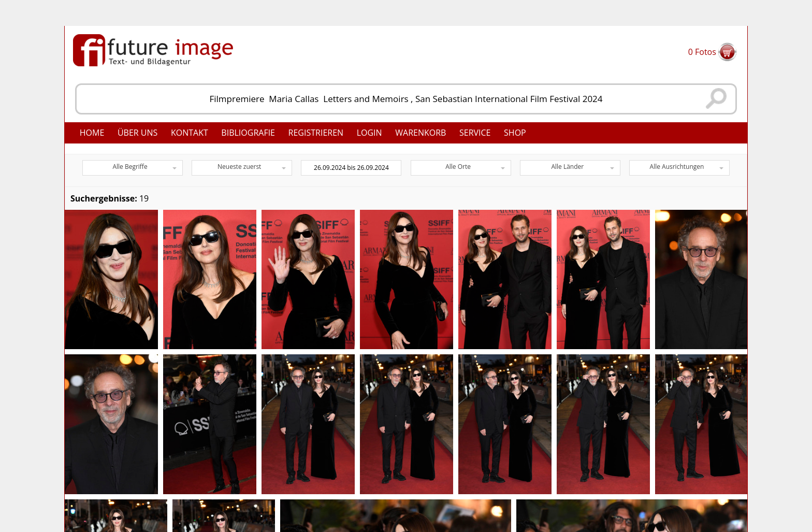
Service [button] (475, 133)
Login (369, 133)
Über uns (137, 133)
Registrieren (316, 133)
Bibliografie (248, 133)
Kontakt (190, 133)
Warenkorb (421, 133)
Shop (515, 133)
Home (92, 133)
